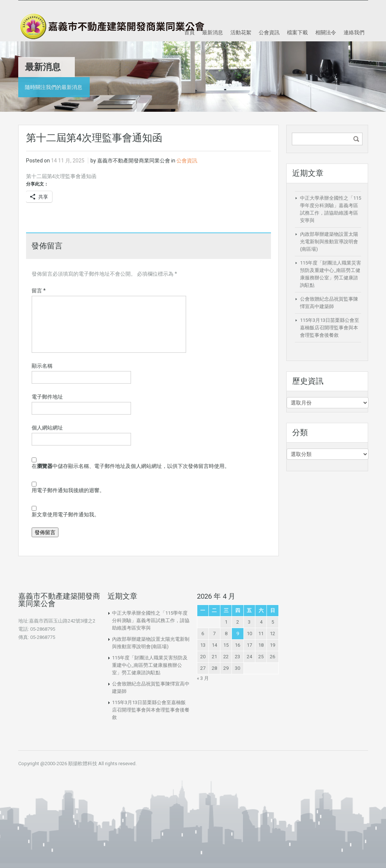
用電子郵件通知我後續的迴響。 (68, 490)
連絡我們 (354, 32)
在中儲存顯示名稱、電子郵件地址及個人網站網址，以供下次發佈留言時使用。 (131, 466)
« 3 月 (203, 678)
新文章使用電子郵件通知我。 (66, 514)
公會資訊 (269, 32)
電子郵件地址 (47, 397)
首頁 (189, 32)
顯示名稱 (42, 366)
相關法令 (326, 32)
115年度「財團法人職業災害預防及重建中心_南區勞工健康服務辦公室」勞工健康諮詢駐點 (150, 665)
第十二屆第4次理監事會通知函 (61, 176)
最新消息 (213, 32)
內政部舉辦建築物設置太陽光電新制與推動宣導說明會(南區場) (329, 242)
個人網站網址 (47, 428)
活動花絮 (241, 32)
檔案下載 (297, 32)
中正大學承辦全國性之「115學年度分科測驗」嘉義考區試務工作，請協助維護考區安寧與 (151, 620)
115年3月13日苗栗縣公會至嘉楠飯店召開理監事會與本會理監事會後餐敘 (330, 328)
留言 (39, 291)
